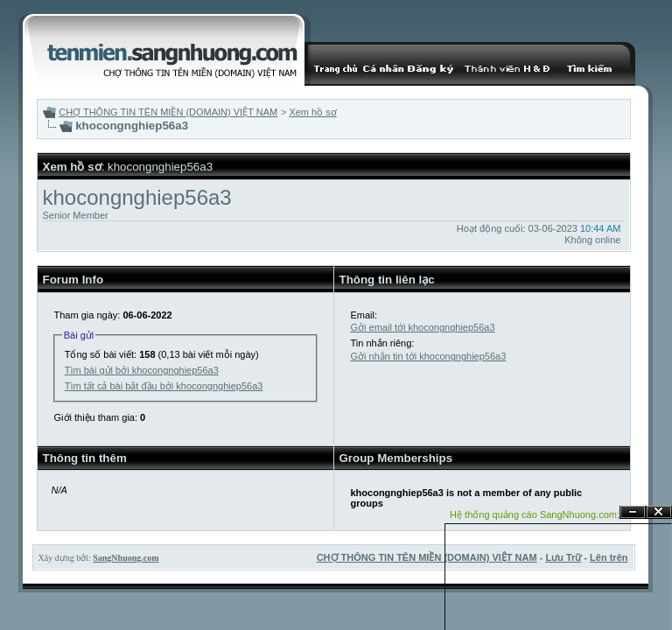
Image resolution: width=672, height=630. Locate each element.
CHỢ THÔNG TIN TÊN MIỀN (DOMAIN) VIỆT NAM (168, 112)
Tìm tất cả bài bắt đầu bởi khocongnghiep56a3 (164, 386)
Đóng (659, 512)
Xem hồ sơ (312, 112)
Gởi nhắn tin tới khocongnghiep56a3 (429, 356)
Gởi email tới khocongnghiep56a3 (423, 327)
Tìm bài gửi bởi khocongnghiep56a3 (142, 370)
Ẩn (633, 512)
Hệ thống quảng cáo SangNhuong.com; (535, 514)
